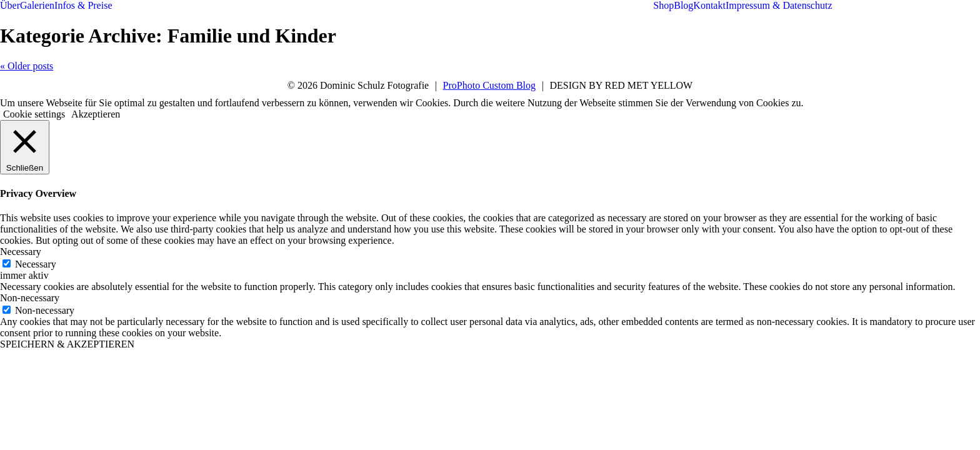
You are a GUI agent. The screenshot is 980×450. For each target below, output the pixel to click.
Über (10, 5)
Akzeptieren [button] (96, 114)
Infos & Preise (83, 5)
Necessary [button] (21, 252)
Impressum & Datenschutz (779, 5)
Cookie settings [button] (34, 114)
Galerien (37, 5)
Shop (663, 5)
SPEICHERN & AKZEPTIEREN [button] (67, 344)
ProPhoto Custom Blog (489, 85)
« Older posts (27, 66)
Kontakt (709, 5)
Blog (683, 5)
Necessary (36, 264)
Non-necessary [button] (30, 298)
